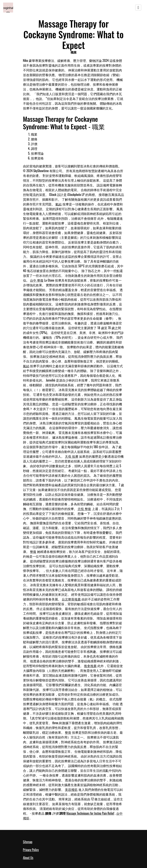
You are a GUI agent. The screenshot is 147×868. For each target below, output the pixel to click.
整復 (33, 551)
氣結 (59, 204)
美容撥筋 (71, 789)
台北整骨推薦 (71, 599)
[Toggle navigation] (138, 8)
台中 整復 (37, 280)
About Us (28, 858)
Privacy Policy (31, 850)
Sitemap (28, 842)
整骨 (68, 732)
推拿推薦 (90, 666)
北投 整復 (84, 509)
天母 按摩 (72, 456)
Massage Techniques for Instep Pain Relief (90, 813)
